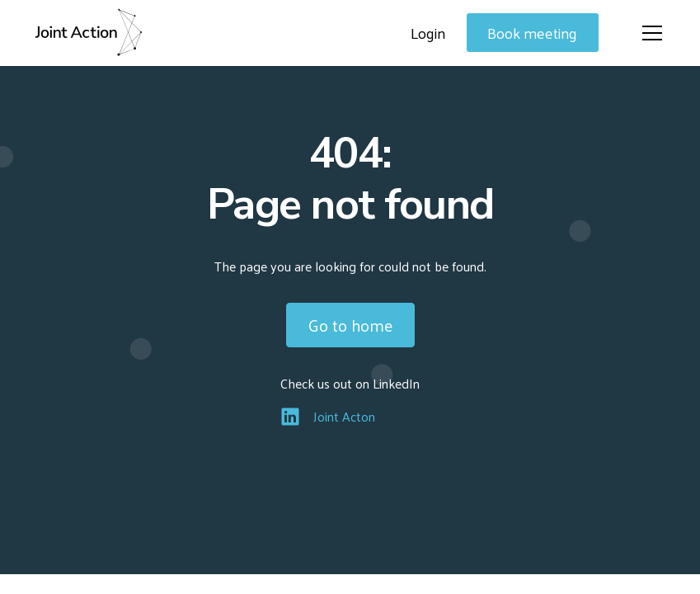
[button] (649, 33)
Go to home (350, 325)
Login (428, 33)
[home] (88, 33)
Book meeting (532, 33)
